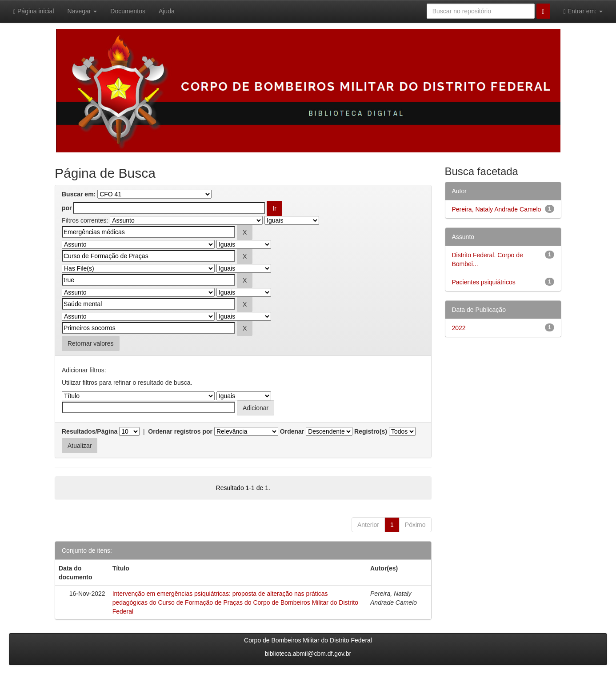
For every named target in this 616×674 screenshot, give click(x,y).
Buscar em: (79, 194)
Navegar (82, 11)
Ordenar (292, 431)
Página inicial (34, 11)
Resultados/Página (90, 431)
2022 (459, 328)
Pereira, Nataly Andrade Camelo (497, 209)
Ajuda (167, 11)
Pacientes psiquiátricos (484, 282)
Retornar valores (91, 343)
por (67, 208)
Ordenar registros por (180, 431)
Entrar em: (583, 11)
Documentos (128, 11)
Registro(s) (371, 431)
